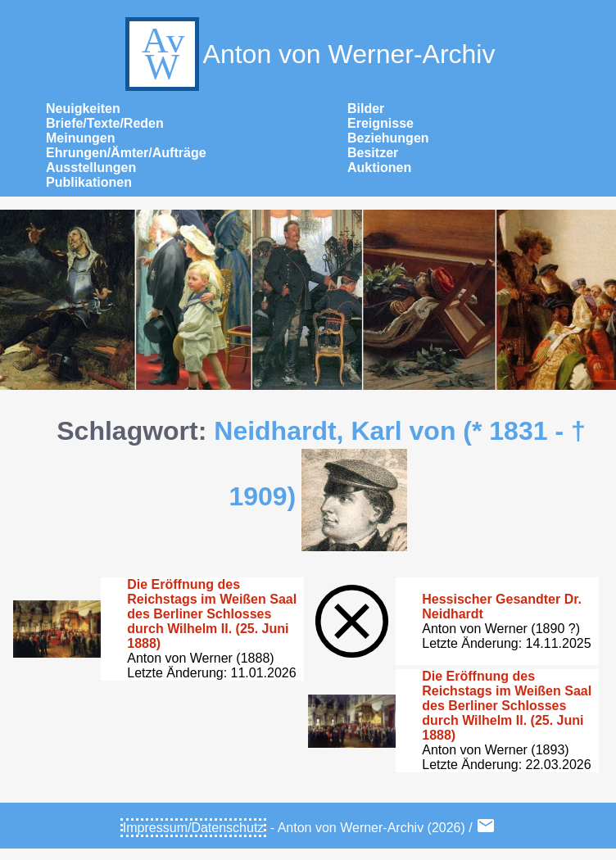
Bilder (366, 109)
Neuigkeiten (83, 109)
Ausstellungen (91, 167)
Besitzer (373, 153)
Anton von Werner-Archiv (308, 54)
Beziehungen (388, 138)
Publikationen (89, 182)
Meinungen (80, 138)
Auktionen (379, 167)
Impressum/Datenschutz (194, 828)
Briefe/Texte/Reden (105, 123)
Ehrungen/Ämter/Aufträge (126, 153)
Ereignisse (380, 123)
